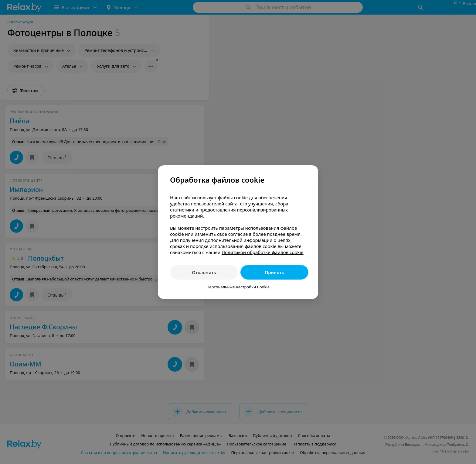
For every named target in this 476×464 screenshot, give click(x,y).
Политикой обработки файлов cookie (263, 252)
